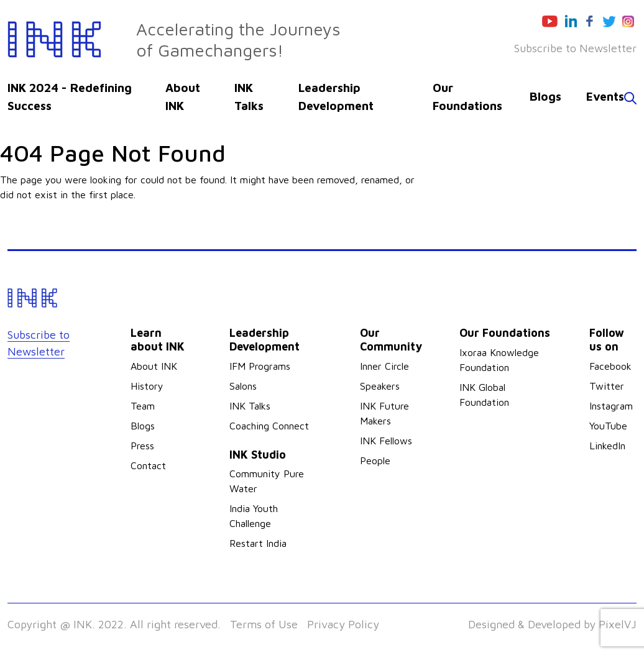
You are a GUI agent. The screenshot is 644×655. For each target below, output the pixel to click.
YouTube (608, 426)
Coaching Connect (269, 426)
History (147, 386)
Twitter (607, 386)
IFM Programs (260, 366)
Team (143, 406)
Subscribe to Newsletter (575, 48)
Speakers (380, 386)
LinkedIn (607, 446)
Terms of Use (264, 624)
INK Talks (250, 406)
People (375, 460)
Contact (148, 465)
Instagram (611, 406)
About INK (154, 366)
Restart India (258, 543)
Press (142, 446)
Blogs (545, 96)
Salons (243, 386)
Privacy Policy (343, 624)
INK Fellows (386, 441)
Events (605, 96)
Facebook (610, 366)
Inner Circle (384, 366)
